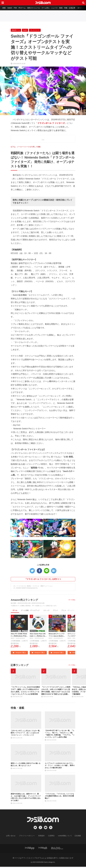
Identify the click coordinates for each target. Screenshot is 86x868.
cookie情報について (63, 837)
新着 (4, 8)
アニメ (55, 610)
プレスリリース (35, 30)
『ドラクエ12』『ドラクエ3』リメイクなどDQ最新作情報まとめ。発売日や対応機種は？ (59, 797)
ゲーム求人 (48, 8)
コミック (46, 610)
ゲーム (15, 610)
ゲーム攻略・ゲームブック (30, 610)
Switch (10, 8)
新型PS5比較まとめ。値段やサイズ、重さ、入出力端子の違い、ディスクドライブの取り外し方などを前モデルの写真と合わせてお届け (26, 798)
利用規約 (42, 837)
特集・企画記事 (73, 8)
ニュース (57, 8)
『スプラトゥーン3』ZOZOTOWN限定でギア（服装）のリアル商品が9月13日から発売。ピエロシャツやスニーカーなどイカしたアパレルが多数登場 (25, 692)
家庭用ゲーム (16, 30)
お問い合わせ (14, 837)
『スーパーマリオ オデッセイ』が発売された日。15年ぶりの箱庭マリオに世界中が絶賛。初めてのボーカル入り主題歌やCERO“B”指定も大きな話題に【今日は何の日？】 (56, 692)
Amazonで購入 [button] (19, 653)
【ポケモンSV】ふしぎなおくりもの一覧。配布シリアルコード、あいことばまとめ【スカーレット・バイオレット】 (26, 734)
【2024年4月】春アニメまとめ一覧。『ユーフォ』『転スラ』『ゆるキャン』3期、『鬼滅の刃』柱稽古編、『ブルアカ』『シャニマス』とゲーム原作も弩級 (60, 735)
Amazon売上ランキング (26, 600)
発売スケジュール (35, 8)
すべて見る (72, 600)
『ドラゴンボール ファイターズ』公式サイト (43, 579)
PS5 (16, 8)
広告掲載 (74, 837)
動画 (64, 8)
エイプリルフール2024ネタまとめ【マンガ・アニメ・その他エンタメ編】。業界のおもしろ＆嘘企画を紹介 (60, 767)
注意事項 (51, 837)
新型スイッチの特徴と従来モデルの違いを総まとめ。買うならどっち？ (26, 766)
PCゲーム (23, 8)
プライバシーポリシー (29, 837)
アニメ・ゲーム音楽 (68, 610)
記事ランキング (20, 666)
